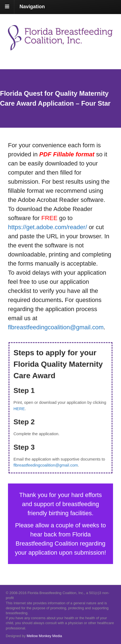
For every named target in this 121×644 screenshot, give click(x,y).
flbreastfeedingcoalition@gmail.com (46, 463)
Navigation (32, 7)
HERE (21, 408)
